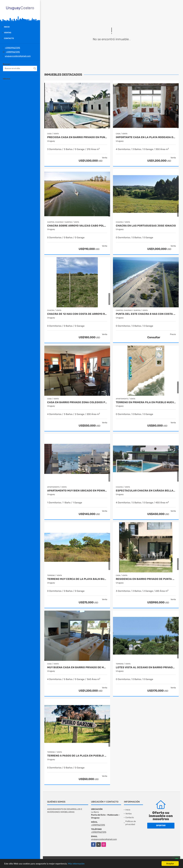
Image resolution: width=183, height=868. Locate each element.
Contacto (9, 38)
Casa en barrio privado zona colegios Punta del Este (77, 402)
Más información (76, 864)
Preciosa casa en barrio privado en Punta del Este (77, 137)
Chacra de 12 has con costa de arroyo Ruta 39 (77, 314)
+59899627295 (13, 52)
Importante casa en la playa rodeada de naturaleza (146, 137)
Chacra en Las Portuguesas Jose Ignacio (146, 226)
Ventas (8, 33)
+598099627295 (12, 48)
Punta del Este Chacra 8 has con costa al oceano (146, 314)
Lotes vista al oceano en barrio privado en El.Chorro (146, 667)
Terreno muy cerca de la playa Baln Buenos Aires (77, 579)
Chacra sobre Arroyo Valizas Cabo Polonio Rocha (77, 226)
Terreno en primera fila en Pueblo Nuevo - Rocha (146, 402)
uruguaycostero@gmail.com (18, 56)
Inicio (7, 27)
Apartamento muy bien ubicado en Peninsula (77, 491)
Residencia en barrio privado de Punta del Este (146, 579)
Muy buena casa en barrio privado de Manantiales (77, 667)
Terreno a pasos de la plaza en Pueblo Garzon (77, 756)
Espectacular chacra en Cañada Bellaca (146, 491)
